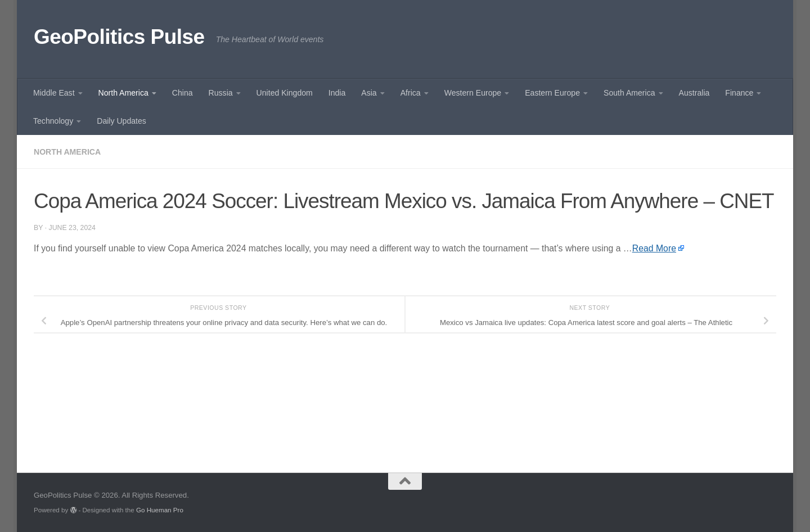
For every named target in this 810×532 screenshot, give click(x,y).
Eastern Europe (552, 93)
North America (123, 93)
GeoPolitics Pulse (119, 37)
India (337, 93)
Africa (411, 93)
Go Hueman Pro (160, 510)
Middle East (54, 93)
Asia (369, 93)
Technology (53, 121)
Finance (739, 93)
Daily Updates (121, 121)
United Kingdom (285, 93)
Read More (654, 248)
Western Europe (473, 93)
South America (629, 93)
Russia (221, 93)
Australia (694, 93)
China (183, 93)
